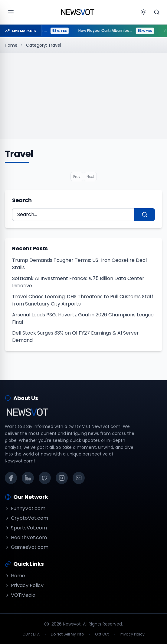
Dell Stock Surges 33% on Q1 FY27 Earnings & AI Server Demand (75, 337)
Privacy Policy (24, 585)
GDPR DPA (31, 634)
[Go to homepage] (77, 12)
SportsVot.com (26, 528)
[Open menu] (11, 12)
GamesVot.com (27, 547)
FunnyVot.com (25, 508)
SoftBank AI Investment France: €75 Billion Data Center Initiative (78, 282)
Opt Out (102, 634)
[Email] (79, 478)
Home (11, 45)
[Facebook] (11, 478)
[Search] (157, 12)
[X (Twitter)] (45, 478)
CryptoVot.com (26, 518)
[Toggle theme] (143, 12)
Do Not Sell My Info (67, 634)
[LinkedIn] (28, 478)
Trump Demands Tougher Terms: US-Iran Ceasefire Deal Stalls (79, 264)
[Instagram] (62, 478)
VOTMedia (20, 595)
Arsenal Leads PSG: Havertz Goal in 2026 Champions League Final (83, 318)
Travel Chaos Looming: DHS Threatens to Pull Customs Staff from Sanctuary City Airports (83, 300)
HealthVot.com (26, 537)
